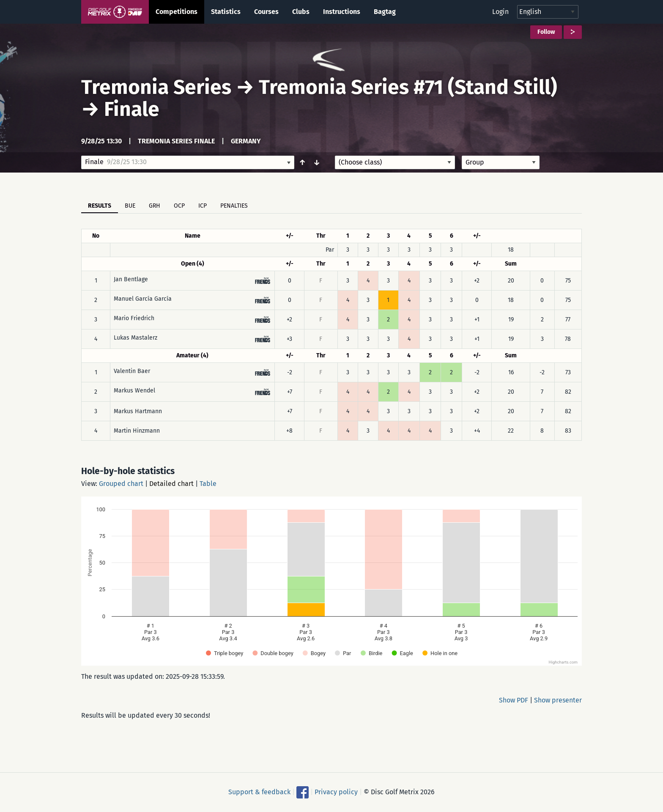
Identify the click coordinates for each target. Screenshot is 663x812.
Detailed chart (171, 484)
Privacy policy (336, 792)
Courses (266, 12)
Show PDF (514, 700)
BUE (130, 206)
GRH (155, 206)
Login (500, 12)
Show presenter (558, 700)
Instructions (342, 12)
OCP (179, 206)
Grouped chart (121, 484)
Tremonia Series (156, 87)
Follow (546, 32)
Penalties (234, 206)
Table (208, 484)
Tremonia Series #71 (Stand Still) (408, 87)
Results (100, 206)
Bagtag (385, 12)
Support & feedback (259, 792)
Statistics (226, 12)
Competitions (177, 12)
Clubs (301, 12)
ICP (203, 206)
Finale (132, 109)
